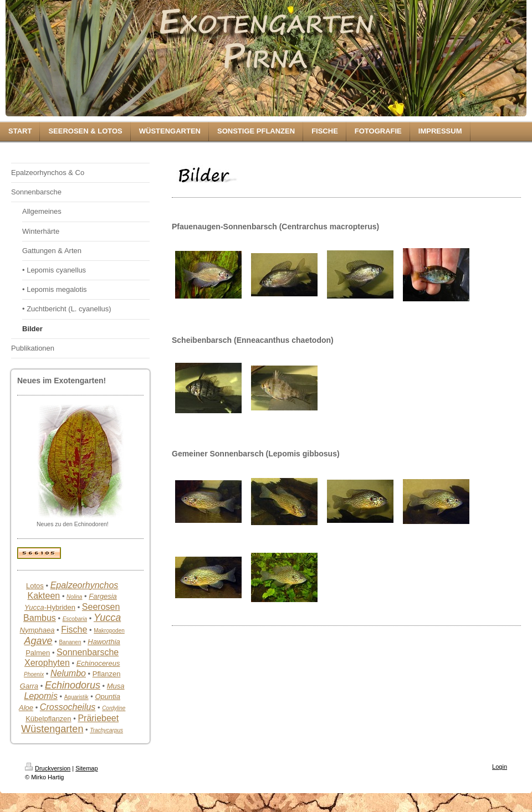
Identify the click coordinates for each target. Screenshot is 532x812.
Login (500, 767)
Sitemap (86, 768)
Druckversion (48, 768)
